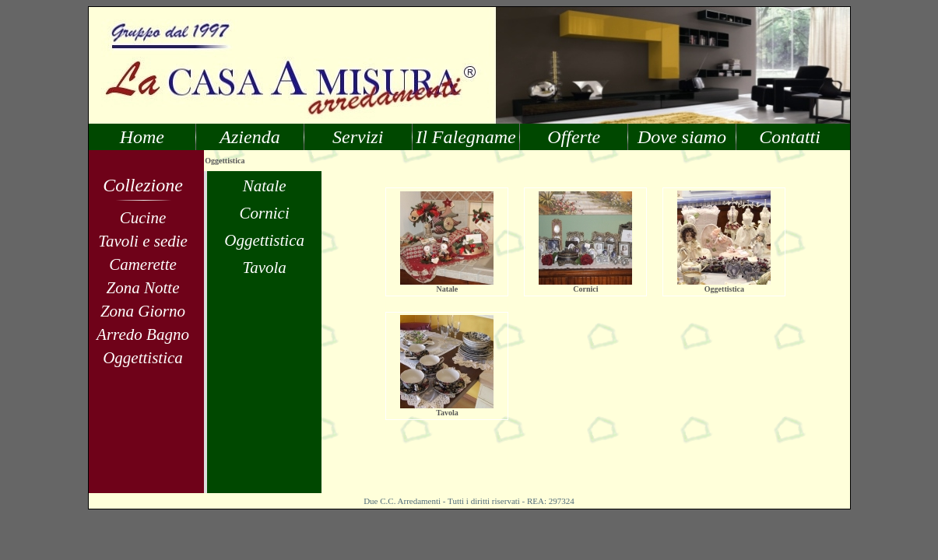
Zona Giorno (143, 311)
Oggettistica (143, 358)
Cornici (265, 213)
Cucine (143, 218)
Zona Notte (143, 288)
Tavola (264, 268)
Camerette (143, 264)
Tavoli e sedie (143, 241)
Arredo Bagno (143, 334)
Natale (265, 186)
